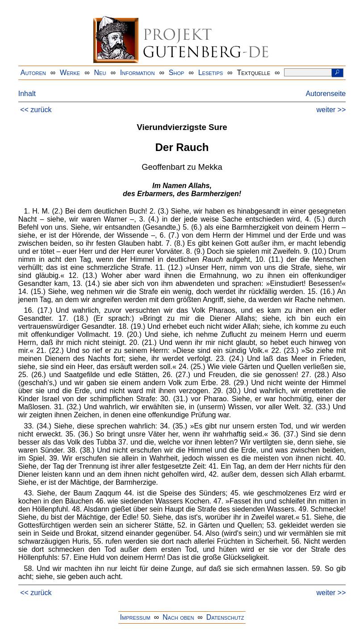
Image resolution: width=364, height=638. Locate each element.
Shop (177, 73)
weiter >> (331, 110)
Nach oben (178, 617)
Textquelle (253, 73)
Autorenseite (326, 94)
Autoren (33, 73)
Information (138, 73)
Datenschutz (225, 617)
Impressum (135, 617)
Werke (70, 73)
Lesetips (211, 73)
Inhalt (27, 94)
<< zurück (36, 110)
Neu (100, 73)
